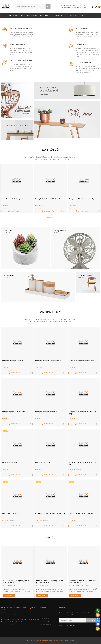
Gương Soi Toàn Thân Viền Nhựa (46, 412)
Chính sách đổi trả (44, 621)
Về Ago (75, 16)
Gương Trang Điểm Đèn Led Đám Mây (81, 199)
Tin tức (42, 616)
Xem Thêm (9, 596)
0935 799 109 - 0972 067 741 (70, 6)
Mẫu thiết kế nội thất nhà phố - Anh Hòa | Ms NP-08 (83, 582)
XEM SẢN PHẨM (14, 211)
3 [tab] (53, 218)
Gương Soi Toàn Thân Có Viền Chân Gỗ (48, 199)
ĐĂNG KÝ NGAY (93, 620)
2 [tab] (50, 218)
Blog (70, 16)
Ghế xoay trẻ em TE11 (43, 463)
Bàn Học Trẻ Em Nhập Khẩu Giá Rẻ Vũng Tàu (50, 513)
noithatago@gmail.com (85, 6)
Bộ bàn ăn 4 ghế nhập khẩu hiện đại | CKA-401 (83, 464)
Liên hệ (81, 16)
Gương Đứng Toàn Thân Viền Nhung (14, 412)
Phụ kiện (64, 16)
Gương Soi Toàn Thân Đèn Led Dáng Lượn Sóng (82, 413)
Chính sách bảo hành (45, 619)
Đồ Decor (56, 16)
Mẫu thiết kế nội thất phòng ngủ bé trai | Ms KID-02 (16, 582)
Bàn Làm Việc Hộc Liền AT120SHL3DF (81, 513)
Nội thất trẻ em (45, 16)
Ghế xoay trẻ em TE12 (10, 463)
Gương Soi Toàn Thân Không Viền (12, 199)
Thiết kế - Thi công (19, 16)
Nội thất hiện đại (32, 16)
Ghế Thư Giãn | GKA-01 (10, 513)
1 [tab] (48, 218)
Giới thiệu (42, 613)
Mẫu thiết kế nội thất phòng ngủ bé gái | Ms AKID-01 (49, 582)
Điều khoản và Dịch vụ (45, 624)
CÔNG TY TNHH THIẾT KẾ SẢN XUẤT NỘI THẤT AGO (50, 640)
